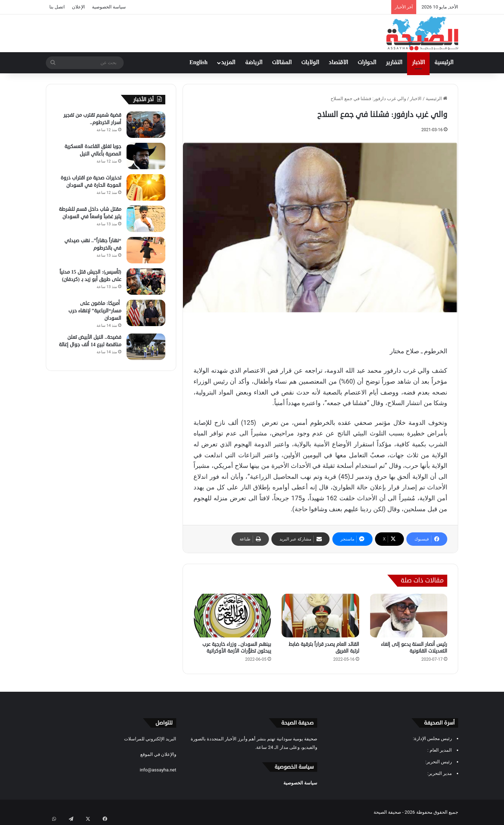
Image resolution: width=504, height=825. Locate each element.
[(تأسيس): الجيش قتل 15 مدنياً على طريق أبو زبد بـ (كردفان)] (146, 282)
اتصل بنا (57, 7)
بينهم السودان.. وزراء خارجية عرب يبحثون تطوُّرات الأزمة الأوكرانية (237, 648)
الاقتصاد (338, 63)
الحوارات (367, 63)
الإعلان (78, 7)
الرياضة (254, 63)
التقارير (394, 63)
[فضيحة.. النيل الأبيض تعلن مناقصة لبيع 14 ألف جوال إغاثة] (146, 347)
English (198, 63)
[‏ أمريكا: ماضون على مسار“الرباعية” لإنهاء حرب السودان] (146, 313)
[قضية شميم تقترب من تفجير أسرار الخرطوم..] (146, 125)
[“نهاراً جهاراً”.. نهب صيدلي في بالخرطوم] (146, 250)
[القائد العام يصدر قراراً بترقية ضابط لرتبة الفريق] (320, 616)
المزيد (228, 63)
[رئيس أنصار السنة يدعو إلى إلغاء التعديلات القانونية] (408, 616)
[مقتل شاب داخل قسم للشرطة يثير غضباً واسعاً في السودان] (146, 219)
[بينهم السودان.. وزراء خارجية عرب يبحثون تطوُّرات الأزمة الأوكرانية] (232, 616)
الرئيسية (444, 63)
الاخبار (418, 63)
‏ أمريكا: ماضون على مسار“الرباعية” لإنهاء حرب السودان (95, 311)
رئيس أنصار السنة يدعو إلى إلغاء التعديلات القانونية (414, 648)
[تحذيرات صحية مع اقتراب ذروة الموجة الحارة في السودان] (146, 187)
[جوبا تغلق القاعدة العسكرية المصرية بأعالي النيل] (146, 156)
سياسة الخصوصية (109, 7)
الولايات (310, 63)
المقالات (282, 63)
